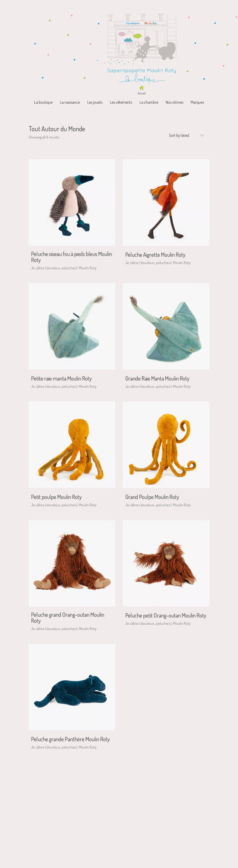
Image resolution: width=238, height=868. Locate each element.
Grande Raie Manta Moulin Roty (157, 378)
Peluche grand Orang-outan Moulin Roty (68, 617)
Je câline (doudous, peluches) (54, 268)
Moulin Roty (88, 268)
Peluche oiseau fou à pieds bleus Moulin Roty (72, 257)
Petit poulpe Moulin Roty (56, 497)
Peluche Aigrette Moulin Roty (155, 255)
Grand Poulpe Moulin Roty (152, 497)
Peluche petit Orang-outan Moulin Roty (166, 615)
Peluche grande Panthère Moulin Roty (70, 739)
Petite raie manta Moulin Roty (61, 378)
